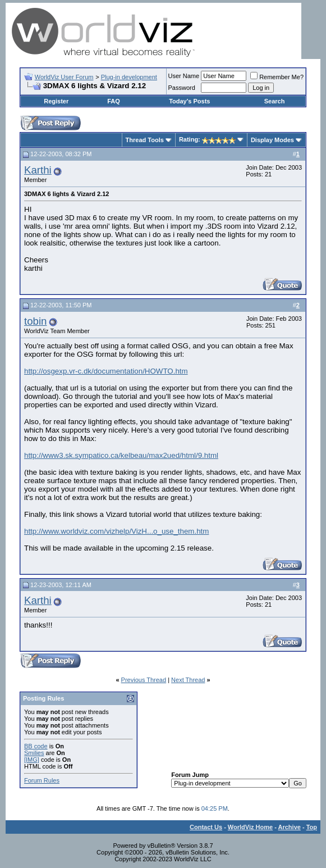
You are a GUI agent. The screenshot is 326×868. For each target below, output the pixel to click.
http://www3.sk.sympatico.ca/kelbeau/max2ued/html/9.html (121, 455)
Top (312, 827)
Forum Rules (42, 780)
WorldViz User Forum (64, 77)
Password (182, 88)
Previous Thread (144, 680)
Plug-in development (129, 77)
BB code (36, 746)
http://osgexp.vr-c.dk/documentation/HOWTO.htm (106, 371)
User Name (184, 76)
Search (275, 101)
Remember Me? (277, 77)
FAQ (114, 101)
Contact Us (206, 827)
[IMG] (32, 760)
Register (56, 101)
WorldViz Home (250, 827)
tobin (35, 321)
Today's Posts (189, 101)
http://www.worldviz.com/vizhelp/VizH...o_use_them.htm (116, 531)
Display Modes (272, 140)
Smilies (34, 753)
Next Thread (188, 680)
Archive (290, 827)
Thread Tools (145, 140)
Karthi (38, 170)
